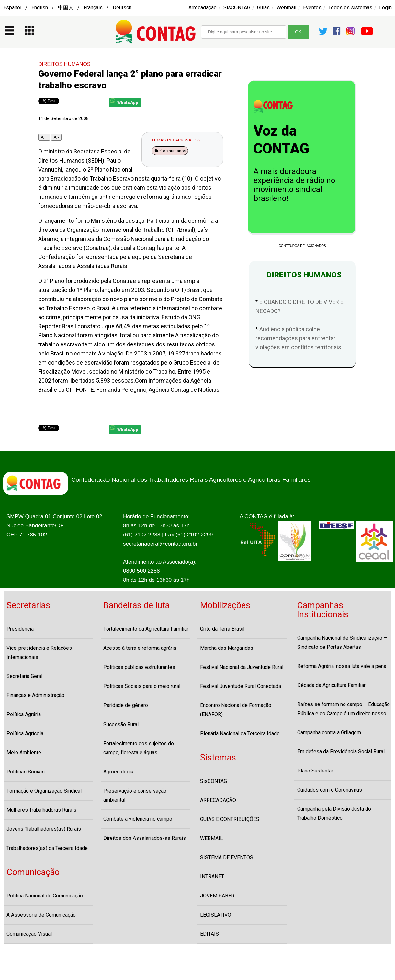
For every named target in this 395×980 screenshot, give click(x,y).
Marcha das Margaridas (227, 648)
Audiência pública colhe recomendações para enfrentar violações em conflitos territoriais (298, 338)
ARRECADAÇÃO (218, 800)
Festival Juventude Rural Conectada (241, 686)
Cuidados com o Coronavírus (330, 790)
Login (385, 8)
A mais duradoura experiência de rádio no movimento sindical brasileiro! (294, 185)
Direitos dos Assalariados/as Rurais (145, 838)
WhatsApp (124, 101)
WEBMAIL (212, 838)
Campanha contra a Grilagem (329, 732)
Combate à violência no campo (138, 819)
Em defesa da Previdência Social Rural (341, 752)
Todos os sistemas (350, 8)
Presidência (20, 629)
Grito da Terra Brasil (222, 629)
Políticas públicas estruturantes (139, 667)
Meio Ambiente (24, 753)
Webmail (286, 8)
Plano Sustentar (315, 771)
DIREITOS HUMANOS (64, 64)
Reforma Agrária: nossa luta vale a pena (342, 666)
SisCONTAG (237, 8)
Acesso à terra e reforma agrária (140, 648)
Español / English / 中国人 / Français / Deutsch (67, 8)
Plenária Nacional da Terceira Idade (240, 733)
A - (56, 137)
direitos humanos (170, 151)
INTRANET (212, 877)
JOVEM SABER (217, 896)
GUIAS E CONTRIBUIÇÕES (230, 819)
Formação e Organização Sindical (44, 791)
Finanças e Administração (35, 695)
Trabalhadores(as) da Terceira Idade (47, 848)
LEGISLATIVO (216, 915)
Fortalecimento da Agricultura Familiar (146, 629)
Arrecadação (203, 8)
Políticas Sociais (26, 772)
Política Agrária (24, 714)
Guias (263, 8)
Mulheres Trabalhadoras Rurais (41, 810)
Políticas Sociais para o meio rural (142, 686)
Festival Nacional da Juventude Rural (242, 667)
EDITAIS (209, 934)
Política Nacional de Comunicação (45, 896)
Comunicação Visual (29, 934)
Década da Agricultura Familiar (331, 685)
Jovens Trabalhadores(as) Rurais (44, 829)
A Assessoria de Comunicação (41, 915)
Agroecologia (118, 772)
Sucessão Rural (121, 724)
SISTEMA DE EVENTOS (227, 857)
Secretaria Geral (24, 676)
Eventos (312, 8)
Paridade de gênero (126, 705)
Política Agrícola (25, 733)
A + (44, 137)
